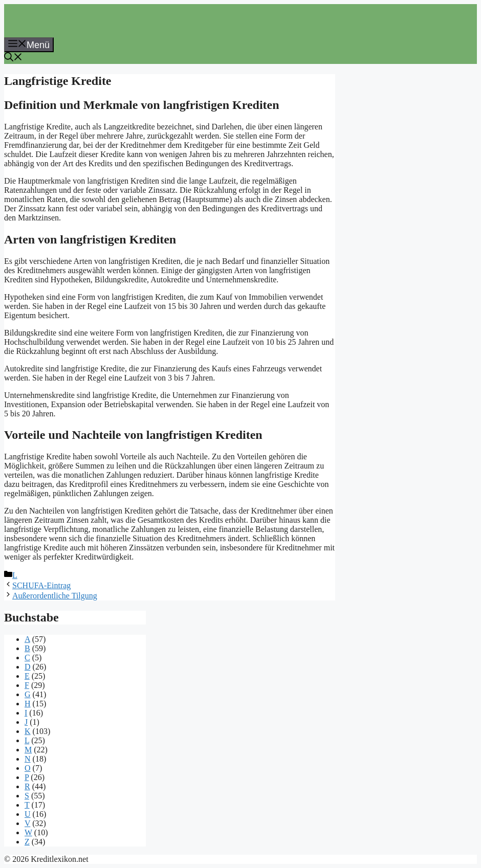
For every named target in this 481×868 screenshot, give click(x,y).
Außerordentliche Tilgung (55, 596)
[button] (13, 58)
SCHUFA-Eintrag (41, 585)
